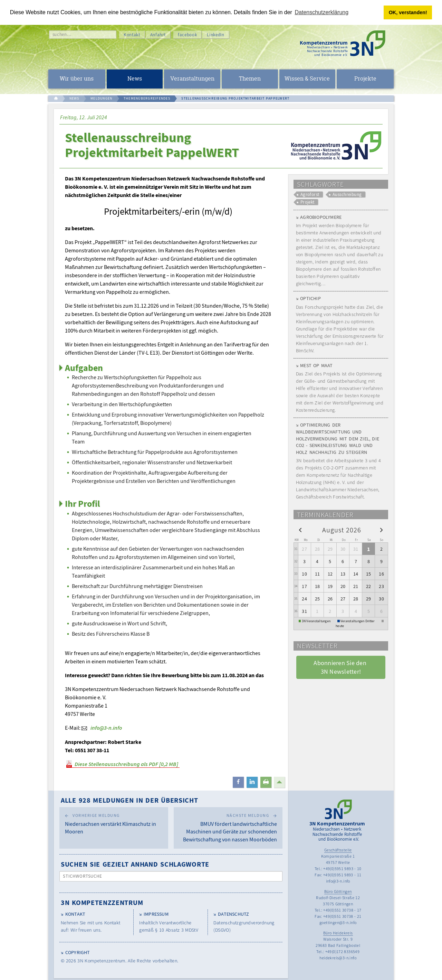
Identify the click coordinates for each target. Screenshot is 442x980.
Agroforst (310, 194)
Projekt (308, 202)
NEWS (74, 98)
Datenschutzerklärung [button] (322, 12)
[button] (238, 782)
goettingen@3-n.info (338, 922)
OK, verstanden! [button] (408, 12)
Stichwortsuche (83, 876)
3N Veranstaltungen (316, 621)
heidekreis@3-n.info (338, 958)
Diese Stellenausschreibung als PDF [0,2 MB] (126, 764)
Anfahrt (158, 35)
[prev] (300, 529)
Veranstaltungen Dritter (358, 621)
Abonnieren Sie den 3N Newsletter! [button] (341, 667)
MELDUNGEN (101, 98)
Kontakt (132, 35)
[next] (381, 529)
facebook (187, 35)
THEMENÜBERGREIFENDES (147, 98)
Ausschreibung (347, 194)
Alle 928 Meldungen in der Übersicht (129, 800)
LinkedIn (215, 35)
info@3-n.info (106, 728)
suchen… (62, 34)
